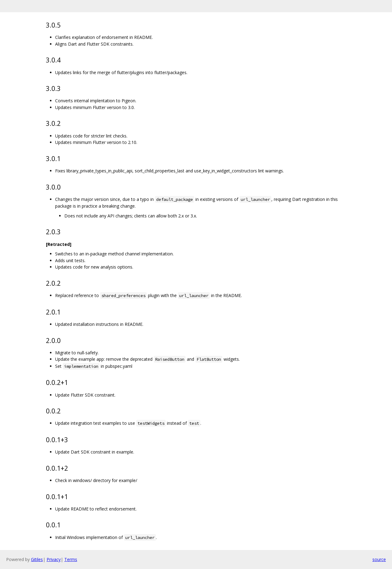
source (379, 559)
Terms (71, 559)
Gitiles (37, 559)
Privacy (54, 559)
